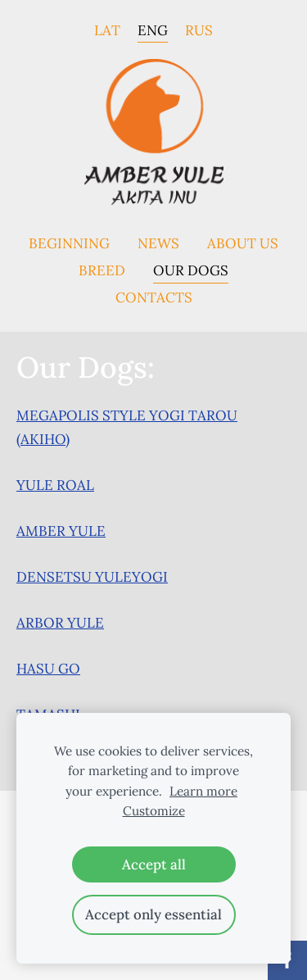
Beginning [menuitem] (69, 243)
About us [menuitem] (243, 243)
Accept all (154, 864)
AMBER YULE (61, 531)
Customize (154, 811)
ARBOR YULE (60, 623)
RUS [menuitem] (199, 29)
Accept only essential (153, 914)
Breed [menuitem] (102, 270)
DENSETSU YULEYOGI (92, 577)
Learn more (203, 791)
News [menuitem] (158, 243)
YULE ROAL (55, 485)
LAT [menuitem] (107, 29)
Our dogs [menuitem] (191, 270)
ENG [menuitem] (153, 29)
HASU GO (48, 669)
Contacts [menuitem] (154, 297)
